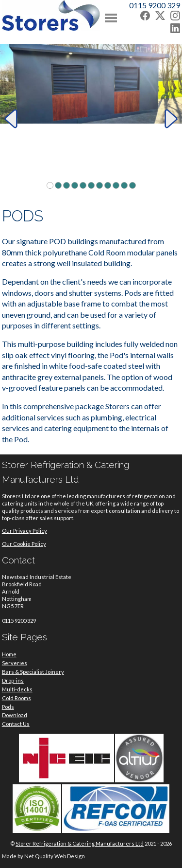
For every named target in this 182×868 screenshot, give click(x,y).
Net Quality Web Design (55, 856)
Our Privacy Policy (25, 531)
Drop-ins (13, 680)
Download (15, 715)
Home (9, 654)
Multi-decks (17, 689)
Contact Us (16, 724)
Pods (8, 707)
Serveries (15, 663)
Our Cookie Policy (24, 544)
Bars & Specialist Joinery (33, 672)
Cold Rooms (17, 698)
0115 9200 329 (155, 5)
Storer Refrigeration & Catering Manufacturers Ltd (80, 843)
